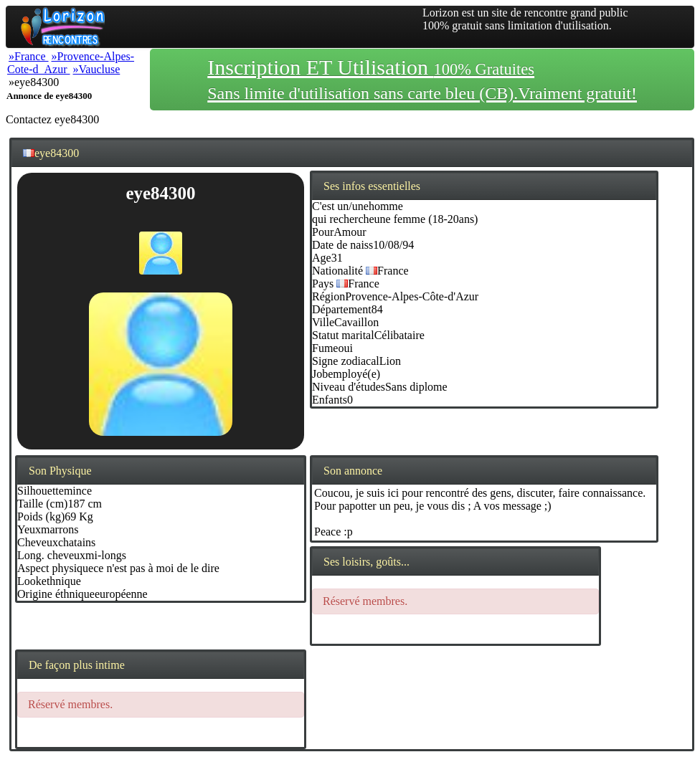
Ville (323, 322)
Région (328, 296)
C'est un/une (340, 206)
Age (322, 258)
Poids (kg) (41, 516)
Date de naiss (342, 245)
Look (29, 581)
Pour (323, 232)
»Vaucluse (97, 69)
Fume (325, 348)
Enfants (330, 400)
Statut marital (343, 335)
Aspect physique (55, 568)
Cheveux (38, 542)
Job (320, 374)
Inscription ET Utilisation (422, 79)
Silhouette (41, 491)
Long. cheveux (51, 555)
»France (29, 56)
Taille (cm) (42, 504)
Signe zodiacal (346, 361)
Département (342, 309)
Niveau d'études (349, 387)
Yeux (29, 529)
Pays (323, 284)
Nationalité (337, 271)
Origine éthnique (56, 594)
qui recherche (343, 219)
